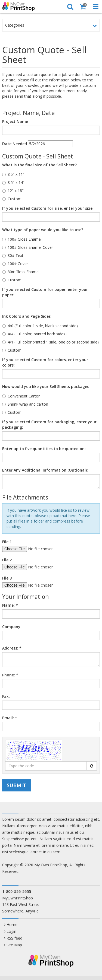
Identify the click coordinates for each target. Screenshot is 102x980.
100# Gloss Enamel (22, 239)
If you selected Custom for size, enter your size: (48, 208)
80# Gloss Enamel (21, 272)
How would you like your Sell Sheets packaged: (46, 386)
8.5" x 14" (13, 182)
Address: (12, 648)
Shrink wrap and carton (25, 404)
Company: (12, 627)
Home (12, 925)
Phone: (10, 675)
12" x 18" (13, 191)
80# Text (13, 255)
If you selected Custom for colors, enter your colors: (45, 362)
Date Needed (15, 144)
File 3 (7, 578)
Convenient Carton (21, 396)
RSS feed (14, 938)
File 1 (7, 542)
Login (11, 931)
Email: (10, 718)
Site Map (14, 945)
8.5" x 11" (13, 174)
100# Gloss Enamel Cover (28, 247)
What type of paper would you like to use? (43, 230)
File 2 (7, 560)
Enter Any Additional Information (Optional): (45, 470)
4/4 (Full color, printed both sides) (34, 334)
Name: (10, 605)
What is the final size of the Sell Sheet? (39, 165)
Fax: (6, 696)
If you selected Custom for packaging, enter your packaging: (49, 424)
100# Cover (15, 264)
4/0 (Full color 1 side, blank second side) (40, 326)
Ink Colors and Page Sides (26, 316)
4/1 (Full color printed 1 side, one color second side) (50, 342)
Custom (12, 199)
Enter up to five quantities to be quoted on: (44, 449)
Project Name (15, 121)
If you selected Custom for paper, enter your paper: (45, 292)
